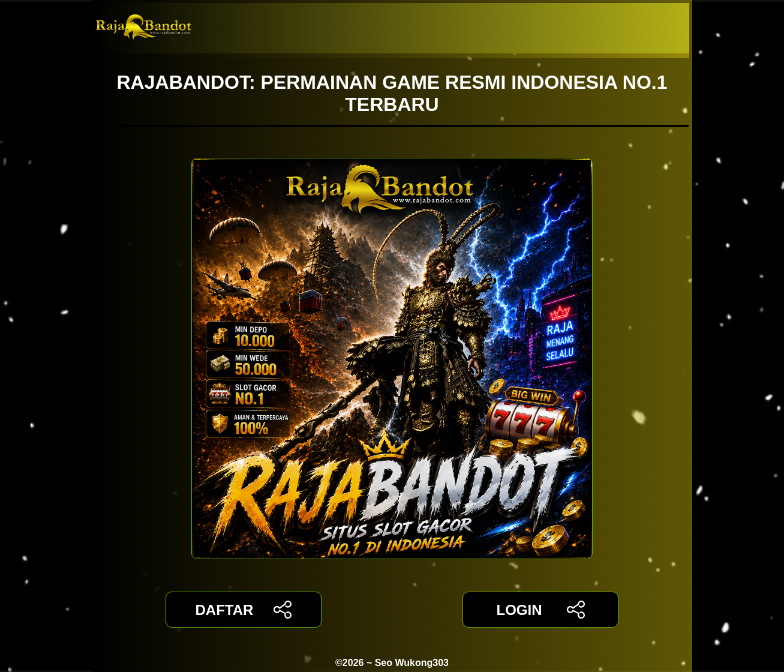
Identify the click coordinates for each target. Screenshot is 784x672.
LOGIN (540, 610)
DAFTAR (244, 610)
